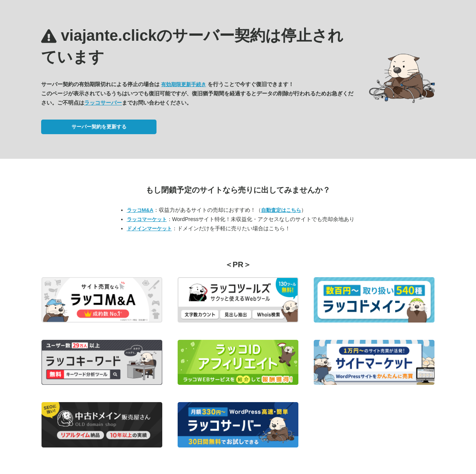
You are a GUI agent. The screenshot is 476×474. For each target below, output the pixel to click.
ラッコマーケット (147, 219)
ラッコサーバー (103, 103)
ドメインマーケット (149, 229)
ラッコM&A (140, 210)
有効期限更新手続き (184, 84)
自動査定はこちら (281, 210)
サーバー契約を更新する (99, 127)
